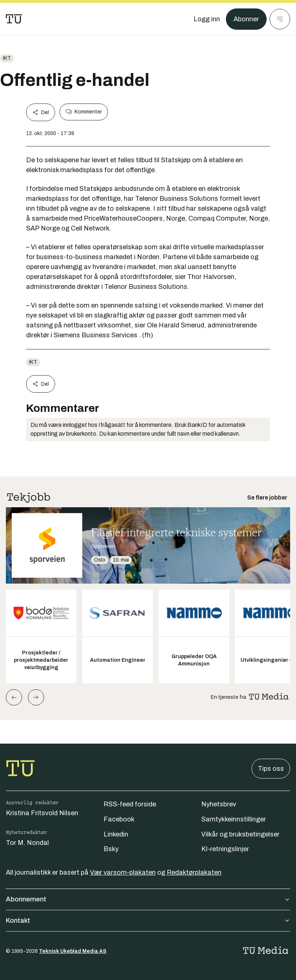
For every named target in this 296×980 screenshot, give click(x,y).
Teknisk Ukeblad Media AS (73, 951)
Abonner (246, 19)
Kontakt (148, 921)
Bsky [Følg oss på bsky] (111, 849)
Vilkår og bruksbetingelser (240, 834)
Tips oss (271, 769)
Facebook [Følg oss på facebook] (119, 819)
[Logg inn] (207, 19)
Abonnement (148, 899)
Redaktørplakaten (194, 872)
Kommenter (84, 112)
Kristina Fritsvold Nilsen (42, 813)
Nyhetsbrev (219, 804)
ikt (7, 58)
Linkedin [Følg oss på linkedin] (116, 834)
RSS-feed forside (130, 804)
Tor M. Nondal (27, 843)
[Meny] (280, 19)
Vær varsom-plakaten (123, 872)
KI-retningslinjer (225, 849)
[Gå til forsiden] (14, 19)
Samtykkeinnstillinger (234, 819)
